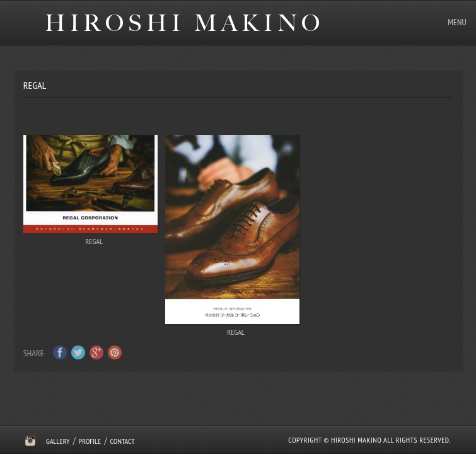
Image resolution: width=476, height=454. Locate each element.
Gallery (58, 441)
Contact (123, 441)
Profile (90, 441)
